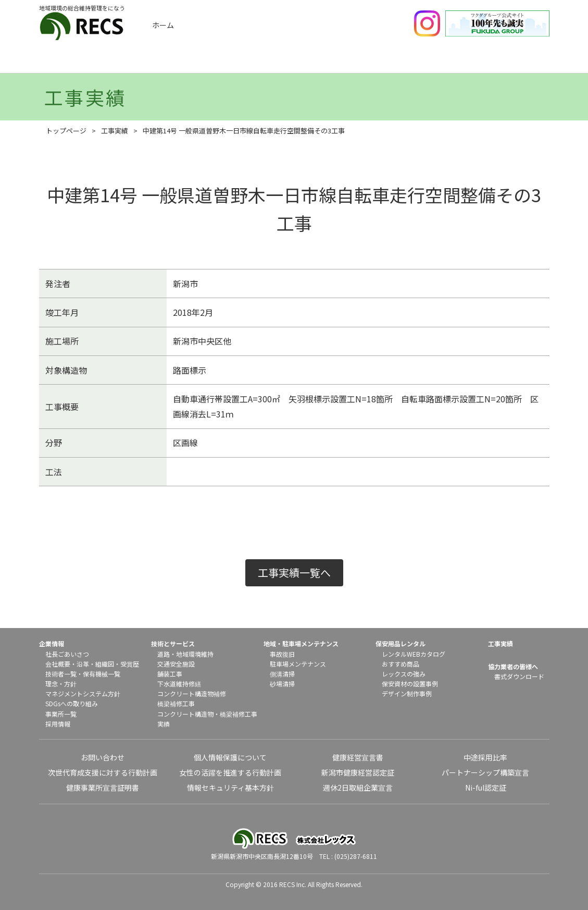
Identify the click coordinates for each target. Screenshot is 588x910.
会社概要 (58, 664)
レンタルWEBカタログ (414, 654)
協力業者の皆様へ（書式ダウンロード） (515, 61)
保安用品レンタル (430, 61)
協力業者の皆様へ (513, 666)
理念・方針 (61, 684)
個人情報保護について (230, 757)
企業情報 (90, 61)
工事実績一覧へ (294, 573)
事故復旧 (282, 654)
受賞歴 (130, 664)
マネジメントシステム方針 (83, 693)
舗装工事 (170, 674)
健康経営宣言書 (358, 757)
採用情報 (58, 724)
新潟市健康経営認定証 (358, 772)
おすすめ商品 (401, 664)
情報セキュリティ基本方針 (230, 788)
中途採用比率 (485, 757)
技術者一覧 (61, 674)
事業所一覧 (61, 714)
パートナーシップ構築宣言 (485, 772)
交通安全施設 (176, 664)
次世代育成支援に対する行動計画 (103, 772)
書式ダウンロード (519, 676)
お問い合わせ (103, 757)
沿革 (83, 664)
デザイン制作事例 (407, 693)
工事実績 (175, 61)
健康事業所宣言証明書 (103, 788)
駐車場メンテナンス (298, 664)
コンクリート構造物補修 (192, 693)
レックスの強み (404, 674)
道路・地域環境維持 (185, 654)
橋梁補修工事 (176, 703)
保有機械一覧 (102, 674)
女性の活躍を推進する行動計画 (230, 772)
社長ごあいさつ (67, 654)
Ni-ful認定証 (486, 788)
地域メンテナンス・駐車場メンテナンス (345, 61)
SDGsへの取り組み (72, 703)
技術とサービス (260, 61)
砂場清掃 (282, 684)
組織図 (105, 664)
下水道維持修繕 (179, 684)
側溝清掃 (282, 674)
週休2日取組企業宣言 (358, 788)
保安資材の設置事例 (410, 684)
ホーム (163, 25)
